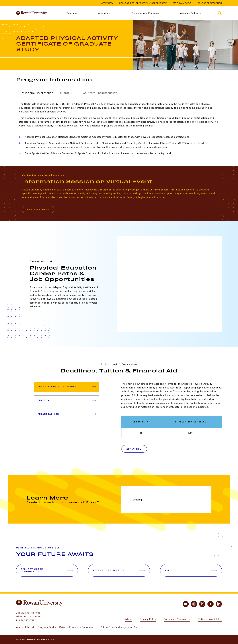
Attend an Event (182, 3)
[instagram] (194, 604)
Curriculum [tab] (68, 93)
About (129, 619)
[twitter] (202, 604)
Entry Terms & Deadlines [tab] (67, 387)
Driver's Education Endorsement (78, 627)
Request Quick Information (47, 570)
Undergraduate (158, 3)
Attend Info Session (119, 570)
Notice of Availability (210, 619)
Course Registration (210, 3)
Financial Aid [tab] (67, 414)
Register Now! (38, 210)
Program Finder (47, 627)
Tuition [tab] (67, 400)
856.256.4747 (27, 620)
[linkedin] (219, 604)
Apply (191, 570)
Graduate (141, 3)
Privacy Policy (148, 619)
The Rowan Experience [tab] (38, 93)
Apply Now (107, 3)
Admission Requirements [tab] (100, 93)
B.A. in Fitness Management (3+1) (120, 627)
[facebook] (211, 604)
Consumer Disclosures (177, 619)
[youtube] (186, 604)
